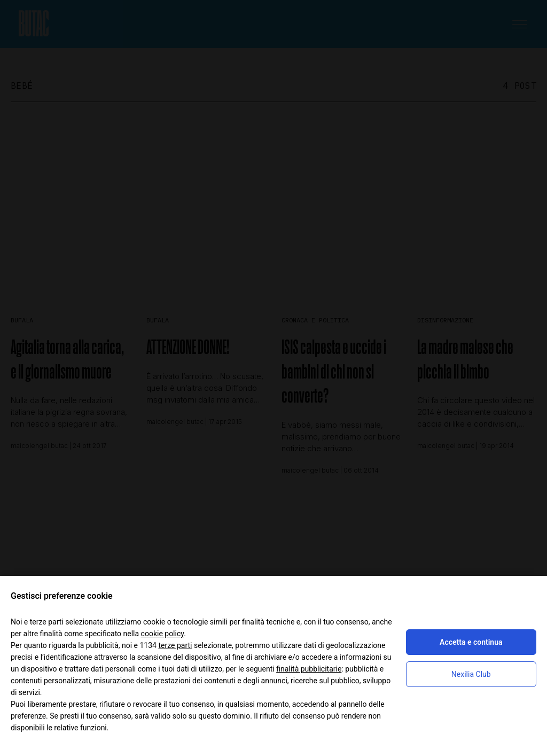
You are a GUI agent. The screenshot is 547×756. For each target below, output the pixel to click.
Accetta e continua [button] (471, 642)
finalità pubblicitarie (309, 669)
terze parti (175, 645)
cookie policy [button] (163, 634)
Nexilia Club (471, 674)
